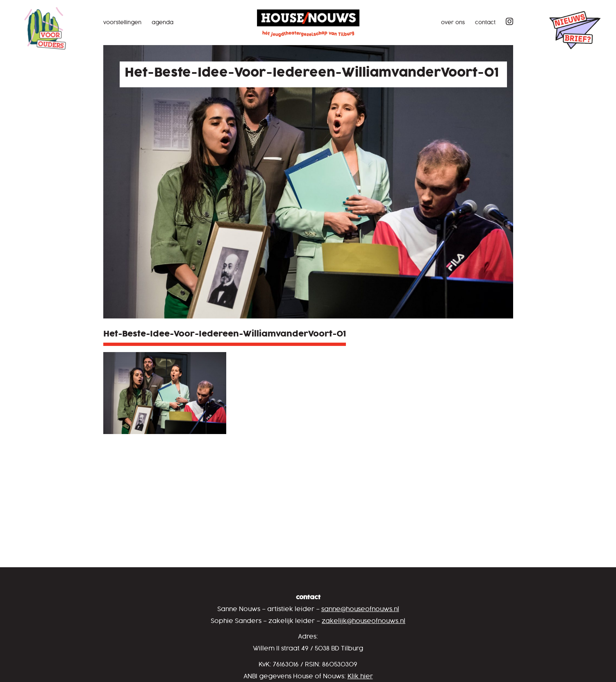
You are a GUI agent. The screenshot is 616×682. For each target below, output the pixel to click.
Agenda (163, 23)
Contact (485, 23)
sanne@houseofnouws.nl (360, 609)
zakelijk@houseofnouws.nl (364, 621)
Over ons (453, 23)
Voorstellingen (122, 23)
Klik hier (360, 676)
